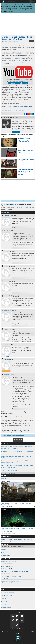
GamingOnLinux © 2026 (18, 628)
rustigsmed (7, 310)
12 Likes (3, 114)
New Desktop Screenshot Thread (10, 581)
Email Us (4, 478)
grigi (5, 359)
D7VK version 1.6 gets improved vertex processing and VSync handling (26, 140)
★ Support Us (18, 440)
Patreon (12, 417)
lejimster (6, 281)
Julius (5, 344)
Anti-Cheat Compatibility (8, 592)
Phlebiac (6, 329)
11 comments (32, 41)
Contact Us (4, 601)
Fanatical (15, 106)
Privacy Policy (17, 632)
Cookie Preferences (7, 595)
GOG (3, 11)
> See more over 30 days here (9, 470)
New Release (18, 110)
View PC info (6, 322)
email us (28, 208)
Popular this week (6, 444)
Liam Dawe (5, 41)
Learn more (33, 34)
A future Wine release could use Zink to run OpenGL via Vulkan (26, 150)
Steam (30, 106)
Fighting (14, 110)
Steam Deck (9, 110)
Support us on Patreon (8, 5)
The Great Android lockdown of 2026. (11, 576)
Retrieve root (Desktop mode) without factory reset (15, 571)
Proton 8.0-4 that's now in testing (17, 59)
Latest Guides (5, 481)
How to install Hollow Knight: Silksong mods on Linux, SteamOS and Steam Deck (18, 528)
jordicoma (7, 216)
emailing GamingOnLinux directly (23, 130)
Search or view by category (8, 473)
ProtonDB (4, 60)
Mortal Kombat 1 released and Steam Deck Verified (17, 38)
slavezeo (6, 251)
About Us (4, 605)
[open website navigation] (34, 2)
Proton (5, 110)
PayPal (27, 417)
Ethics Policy (24, 632)
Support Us (4, 598)
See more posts (6, 586)
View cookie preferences (22, 81)
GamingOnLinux (11, 2)
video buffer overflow (7, 567)
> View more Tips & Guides (8, 534)
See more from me (16, 132)
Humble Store (10, 11)
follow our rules (15, 204)
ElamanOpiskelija (8, 296)
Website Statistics (6, 608)
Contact (4, 476)
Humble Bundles (6, 556)
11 (34, 506)
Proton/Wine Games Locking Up (10, 562)
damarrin (6, 231)
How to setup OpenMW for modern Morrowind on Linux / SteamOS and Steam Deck (18, 503)
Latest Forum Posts (7, 559)
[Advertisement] (18, 23)
